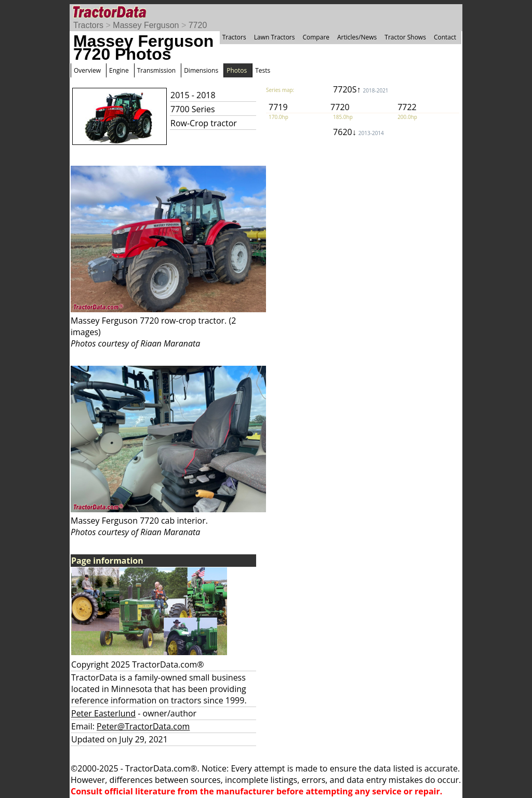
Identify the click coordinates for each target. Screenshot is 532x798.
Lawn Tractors (275, 37)
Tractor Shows (405, 37)
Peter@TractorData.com (143, 726)
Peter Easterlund (103, 713)
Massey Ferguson (146, 25)
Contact (445, 37)
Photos (237, 70)
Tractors (88, 25)
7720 (198, 25)
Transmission (156, 70)
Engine (119, 70)
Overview (87, 70)
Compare (316, 37)
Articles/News (357, 37)
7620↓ (358, 132)
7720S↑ (361, 89)
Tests (263, 70)
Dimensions (201, 70)
